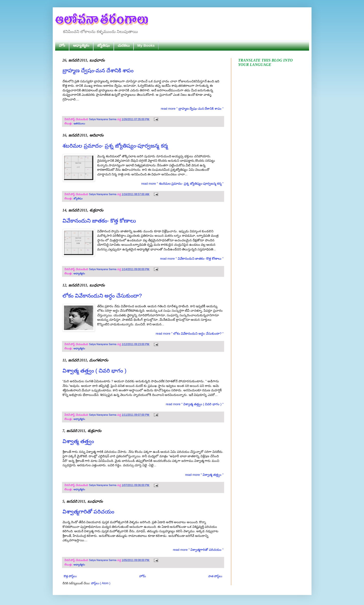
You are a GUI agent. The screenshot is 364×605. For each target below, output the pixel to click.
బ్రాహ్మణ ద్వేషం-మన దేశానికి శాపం (98, 70)
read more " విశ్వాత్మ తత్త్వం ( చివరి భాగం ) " (195, 404)
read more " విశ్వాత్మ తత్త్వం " (204, 475)
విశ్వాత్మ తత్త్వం (78, 441)
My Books (146, 45)
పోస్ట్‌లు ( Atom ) (101, 583)
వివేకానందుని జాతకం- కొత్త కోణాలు (99, 221)
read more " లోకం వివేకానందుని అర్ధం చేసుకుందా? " (190, 334)
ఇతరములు (79, 123)
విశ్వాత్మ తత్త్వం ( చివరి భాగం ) (94, 371)
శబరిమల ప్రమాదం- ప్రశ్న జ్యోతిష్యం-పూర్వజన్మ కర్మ (115, 146)
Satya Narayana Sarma (103, 119)
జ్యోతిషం (104, 45)
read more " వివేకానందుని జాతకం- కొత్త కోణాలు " (192, 259)
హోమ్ (143, 576)
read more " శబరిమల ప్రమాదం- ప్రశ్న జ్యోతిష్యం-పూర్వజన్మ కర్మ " (182, 184)
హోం (62, 45)
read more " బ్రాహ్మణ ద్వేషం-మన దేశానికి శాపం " (192, 109)
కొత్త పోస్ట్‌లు (70, 576)
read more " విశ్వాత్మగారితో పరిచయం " (198, 550)
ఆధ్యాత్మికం (81, 45)
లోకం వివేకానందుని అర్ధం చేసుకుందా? (102, 296)
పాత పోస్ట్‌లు (215, 576)
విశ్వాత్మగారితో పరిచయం (88, 512)
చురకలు (124, 45)
